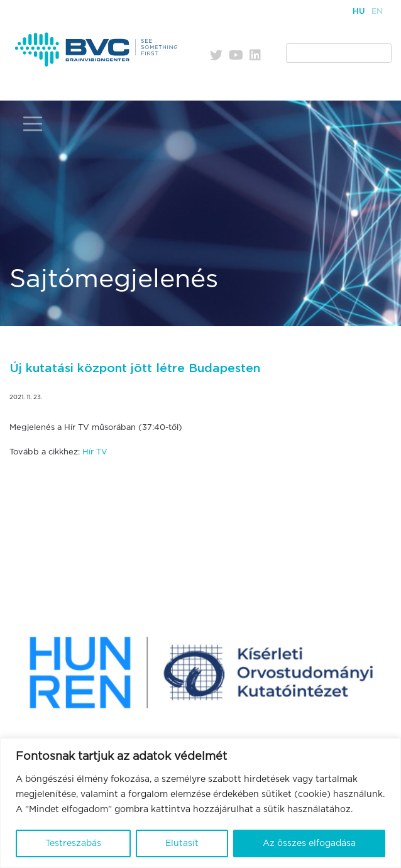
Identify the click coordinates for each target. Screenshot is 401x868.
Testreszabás (73, 843)
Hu (359, 12)
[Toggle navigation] (33, 124)
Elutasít (182, 843)
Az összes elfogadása (309, 843)
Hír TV (95, 452)
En (377, 12)
